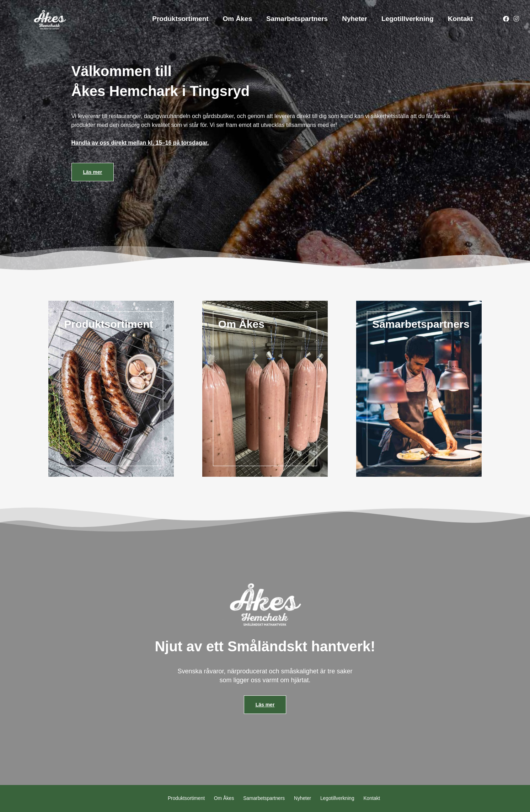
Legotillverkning (408, 19)
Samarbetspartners (297, 19)
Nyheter (355, 19)
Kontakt (461, 19)
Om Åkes (237, 19)
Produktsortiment (180, 19)
